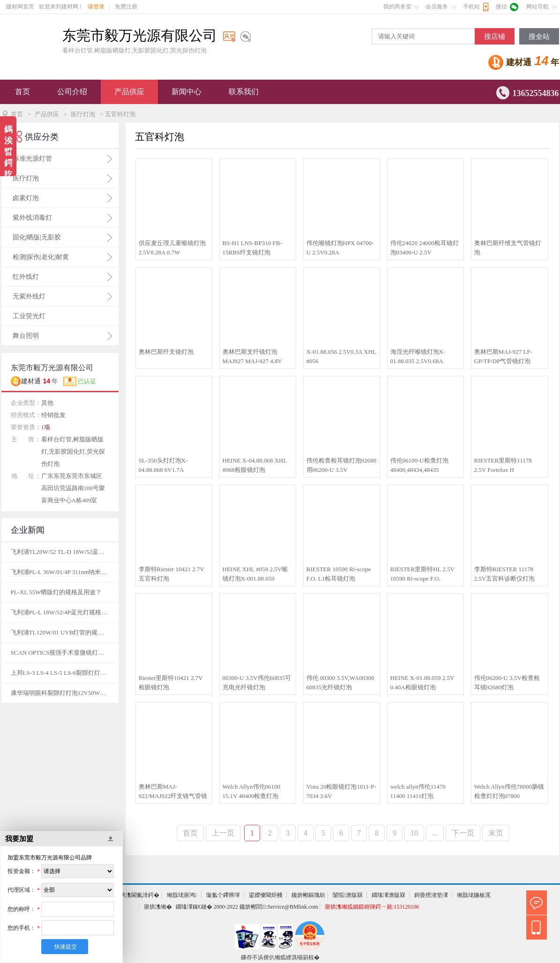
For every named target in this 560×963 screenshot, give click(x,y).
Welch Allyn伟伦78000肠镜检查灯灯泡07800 (509, 791)
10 (414, 833)
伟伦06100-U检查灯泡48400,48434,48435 (419, 465)
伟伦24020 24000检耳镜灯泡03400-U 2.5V (425, 248)
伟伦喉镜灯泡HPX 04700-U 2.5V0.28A (340, 248)
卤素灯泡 (26, 198)
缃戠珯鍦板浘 (474, 895)
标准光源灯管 (32, 159)
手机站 (471, 7)
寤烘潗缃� (158, 907)
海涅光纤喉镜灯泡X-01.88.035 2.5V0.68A (418, 356)
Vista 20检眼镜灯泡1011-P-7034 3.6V (341, 791)
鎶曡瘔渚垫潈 (431, 895)
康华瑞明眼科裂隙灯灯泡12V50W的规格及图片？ (60, 693)
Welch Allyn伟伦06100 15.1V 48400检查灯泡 (252, 791)
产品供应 (129, 92)
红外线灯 (26, 277)
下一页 (463, 833)
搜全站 (539, 37)
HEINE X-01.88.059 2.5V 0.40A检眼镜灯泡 (422, 683)
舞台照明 (26, 336)
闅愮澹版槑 (348, 895)
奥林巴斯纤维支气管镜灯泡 (508, 248)
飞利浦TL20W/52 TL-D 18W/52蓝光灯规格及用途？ (60, 552)
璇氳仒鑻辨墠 (223, 895)
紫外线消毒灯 (32, 218)
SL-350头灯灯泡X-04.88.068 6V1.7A (163, 465)
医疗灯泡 (83, 114)
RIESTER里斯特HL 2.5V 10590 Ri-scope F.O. (422, 574)
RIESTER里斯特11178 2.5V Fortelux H (503, 465)
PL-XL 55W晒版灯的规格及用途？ (56, 592)
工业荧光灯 (29, 316)
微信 (501, 7)
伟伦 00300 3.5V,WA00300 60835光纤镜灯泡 (340, 683)
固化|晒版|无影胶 (37, 237)
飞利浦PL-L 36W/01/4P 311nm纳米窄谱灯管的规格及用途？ (60, 572)
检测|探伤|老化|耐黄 (41, 257)
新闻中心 (187, 92)
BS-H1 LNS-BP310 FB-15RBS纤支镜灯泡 (252, 248)
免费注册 (126, 7)
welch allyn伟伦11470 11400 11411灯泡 (418, 791)
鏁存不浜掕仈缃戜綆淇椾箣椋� (280, 957)
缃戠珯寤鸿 (182, 895)
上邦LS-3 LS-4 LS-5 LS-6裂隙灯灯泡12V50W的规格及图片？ (60, 673)
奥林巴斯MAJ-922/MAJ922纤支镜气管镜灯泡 (173, 792)
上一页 (223, 833)
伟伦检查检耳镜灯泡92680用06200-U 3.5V (342, 465)
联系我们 (244, 92)
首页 (22, 92)
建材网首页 (20, 7)
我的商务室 (397, 7)
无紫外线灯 (29, 296)
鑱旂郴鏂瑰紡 (308, 895)
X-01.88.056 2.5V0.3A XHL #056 (341, 356)
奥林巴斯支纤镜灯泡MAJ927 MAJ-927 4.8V (252, 356)
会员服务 (437, 7)
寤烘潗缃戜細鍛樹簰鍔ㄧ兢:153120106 (372, 907)
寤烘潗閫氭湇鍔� (137, 895)
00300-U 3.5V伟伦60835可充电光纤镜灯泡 (257, 683)
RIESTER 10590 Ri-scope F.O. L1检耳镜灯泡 (339, 574)
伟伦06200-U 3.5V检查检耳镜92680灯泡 (507, 683)
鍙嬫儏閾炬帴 (266, 895)
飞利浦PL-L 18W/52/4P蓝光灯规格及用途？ (60, 612)
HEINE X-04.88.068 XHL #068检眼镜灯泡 (255, 465)
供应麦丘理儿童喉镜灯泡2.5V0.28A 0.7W (172, 248)
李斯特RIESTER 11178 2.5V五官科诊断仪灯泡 (505, 574)
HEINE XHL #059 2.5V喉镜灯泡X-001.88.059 (255, 574)
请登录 (96, 7)
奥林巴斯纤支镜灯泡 (166, 352)
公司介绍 (72, 92)
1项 (46, 427)
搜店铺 (495, 37)
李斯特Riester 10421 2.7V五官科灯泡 (172, 574)
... (435, 833)
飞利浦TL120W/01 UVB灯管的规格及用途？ (60, 632)
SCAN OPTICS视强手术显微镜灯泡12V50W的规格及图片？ (60, 653)
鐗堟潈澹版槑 (388, 895)
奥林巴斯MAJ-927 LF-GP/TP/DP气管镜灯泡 (504, 356)
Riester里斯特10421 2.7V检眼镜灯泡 (171, 683)
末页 (496, 833)
